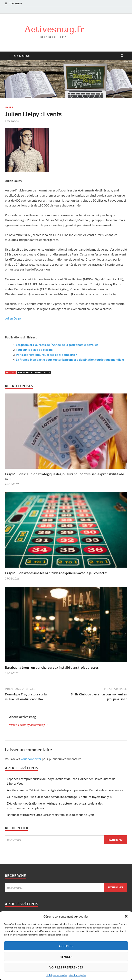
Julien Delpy (13, 318)
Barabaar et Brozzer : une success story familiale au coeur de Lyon (50, 815)
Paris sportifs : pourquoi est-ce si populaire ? (46, 355)
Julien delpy (42, 373)
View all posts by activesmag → (29, 725)
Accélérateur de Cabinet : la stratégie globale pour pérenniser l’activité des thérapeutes (65, 790)
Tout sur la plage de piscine (34, 349)
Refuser (66, 957)
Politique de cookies (57, 975)
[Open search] (122, 56)
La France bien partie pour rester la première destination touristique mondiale (70, 359)
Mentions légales (77, 975)
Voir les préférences (66, 967)
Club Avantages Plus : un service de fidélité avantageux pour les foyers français (59, 797)
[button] (126, 916)
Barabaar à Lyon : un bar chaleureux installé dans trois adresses (52, 667)
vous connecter (31, 759)
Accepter (66, 946)
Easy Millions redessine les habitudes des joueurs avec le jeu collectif (56, 573)
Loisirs (9, 107)
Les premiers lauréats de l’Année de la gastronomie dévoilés (57, 345)
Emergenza (25, 373)
